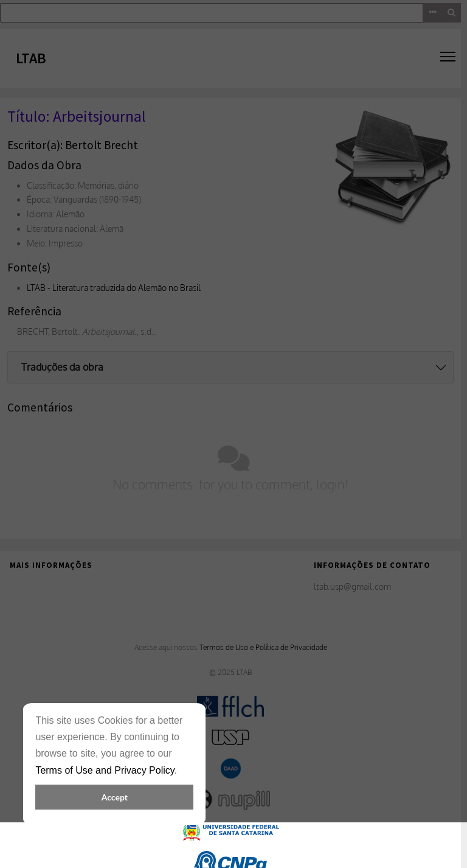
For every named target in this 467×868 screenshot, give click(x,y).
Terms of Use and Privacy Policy (105, 770)
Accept (115, 797)
